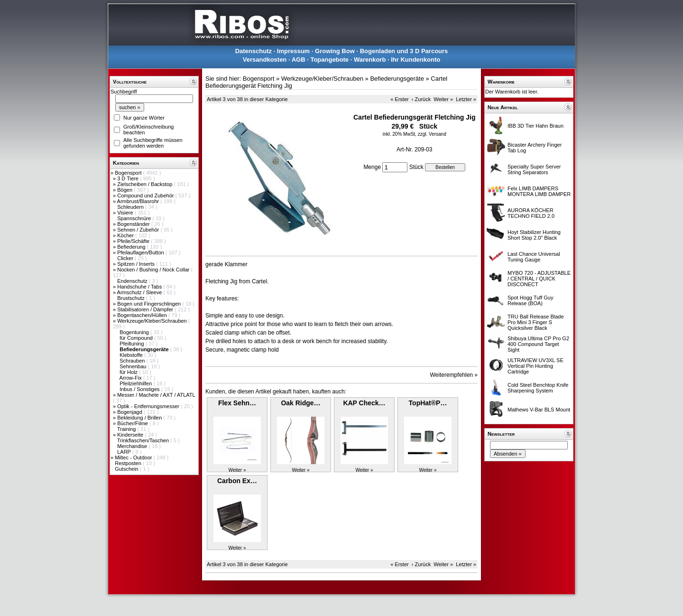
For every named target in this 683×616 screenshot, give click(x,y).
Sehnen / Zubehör (139, 230)
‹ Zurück (421, 99)
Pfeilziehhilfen (136, 383)
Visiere (126, 213)
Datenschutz (254, 51)
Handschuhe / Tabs (140, 287)
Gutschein (127, 469)
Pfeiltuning (132, 344)
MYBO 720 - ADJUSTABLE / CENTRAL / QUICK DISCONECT (539, 279)
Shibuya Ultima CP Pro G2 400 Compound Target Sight (538, 344)
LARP (125, 452)
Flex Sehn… (237, 403)
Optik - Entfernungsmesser (149, 406)
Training (127, 429)
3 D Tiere (129, 178)
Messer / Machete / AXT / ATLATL (156, 395)
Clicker (126, 258)
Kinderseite (131, 435)
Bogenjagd (130, 412)
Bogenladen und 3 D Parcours (404, 51)
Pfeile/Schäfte (134, 241)
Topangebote (329, 60)
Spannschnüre (135, 218)
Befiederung (132, 247)
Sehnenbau (134, 366)
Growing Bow (335, 51)
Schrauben (133, 361)
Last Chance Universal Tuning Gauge (534, 257)
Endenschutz (133, 281)
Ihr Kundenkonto (415, 60)
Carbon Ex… (237, 481)
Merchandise (133, 446)
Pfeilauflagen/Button (141, 252)
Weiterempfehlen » (454, 375)
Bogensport (129, 173)
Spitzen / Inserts (137, 264)
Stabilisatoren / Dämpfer (146, 309)
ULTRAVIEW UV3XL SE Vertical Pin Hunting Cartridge (535, 366)
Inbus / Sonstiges (140, 389)
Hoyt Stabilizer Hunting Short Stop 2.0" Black (534, 235)
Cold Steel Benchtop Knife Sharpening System (538, 388)
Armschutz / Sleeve (140, 292)
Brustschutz (132, 298)
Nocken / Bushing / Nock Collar (154, 270)
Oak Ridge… (300, 403)
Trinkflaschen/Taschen (144, 440)
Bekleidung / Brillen (140, 418)
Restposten (129, 463)
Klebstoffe (132, 355)
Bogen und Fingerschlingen (150, 304)
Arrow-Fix (131, 378)
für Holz (129, 372)
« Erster (400, 99)
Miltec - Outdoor (134, 457)
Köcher (126, 235)
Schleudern (131, 207)
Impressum (293, 51)
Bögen (125, 190)
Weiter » (443, 99)
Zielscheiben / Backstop (145, 184)
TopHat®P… (428, 403)
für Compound (137, 338)
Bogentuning (135, 332)
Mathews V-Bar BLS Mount (539, 410)
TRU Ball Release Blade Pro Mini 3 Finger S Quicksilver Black (536, 322)
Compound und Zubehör (146, 196)
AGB (299, 60)
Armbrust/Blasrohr (139, 201)
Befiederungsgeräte (397, 79)
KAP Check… (364, 403)
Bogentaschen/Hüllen (143, 315)
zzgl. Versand (432, 134)
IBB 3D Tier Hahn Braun (535, 126)
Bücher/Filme (133, 423)
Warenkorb (370, 60)
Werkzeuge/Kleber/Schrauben (153, 321)
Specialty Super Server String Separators (534, 169)
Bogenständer (134, 224)
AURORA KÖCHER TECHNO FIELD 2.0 (531, 213)
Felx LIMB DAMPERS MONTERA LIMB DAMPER (539, 191)
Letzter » (466, 99)
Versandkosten (265, 60)
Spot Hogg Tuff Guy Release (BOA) (530, 300)
